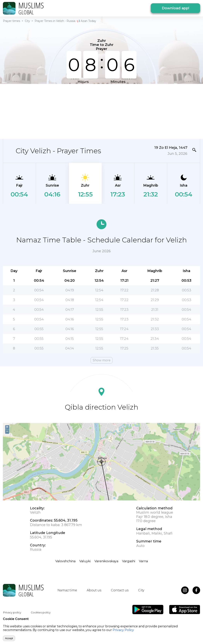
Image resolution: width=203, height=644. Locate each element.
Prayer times (12, 21)
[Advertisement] (99, 111)
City (27, 21)
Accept (9, 638)
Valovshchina (65, 561)
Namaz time (67, 590)
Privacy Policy (123, 630)
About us (94, 590)
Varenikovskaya (106, 561)
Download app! (175, 8)
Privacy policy (12, 612)
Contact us (120, 590)
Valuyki (85, 561)
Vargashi (129, 561)
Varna (143, 561)
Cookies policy (41, 612)
